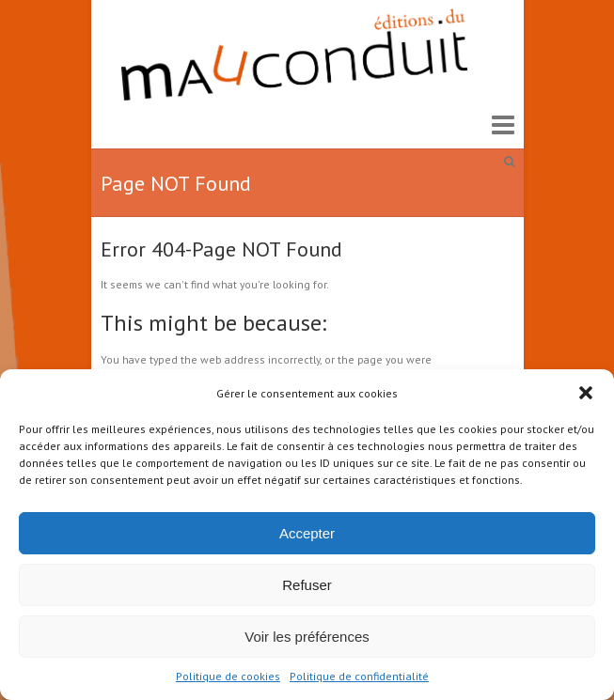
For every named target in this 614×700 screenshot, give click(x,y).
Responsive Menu (503, 124)
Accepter (307, 533)
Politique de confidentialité (359, 676)
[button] (586, 393)
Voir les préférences (307, 637)
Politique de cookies (228, 676)
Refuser (307, 585)
